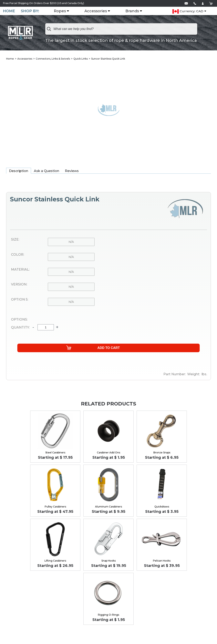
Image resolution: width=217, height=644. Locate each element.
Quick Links (81, 59)
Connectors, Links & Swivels (53, 59)
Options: (19, 320)
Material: (20, 270)
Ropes (62, 11)
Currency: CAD (188, 11)
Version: (19, 285)
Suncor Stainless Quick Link (108, 59)
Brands (135, 11)
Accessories (98, 11)
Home (9, 11)
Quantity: (20, 328)
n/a (71, 242)
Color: (18, 255)
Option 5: (20, 300)
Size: (15, 240)
